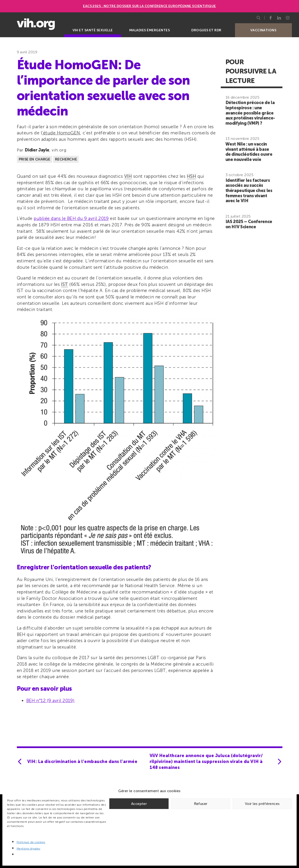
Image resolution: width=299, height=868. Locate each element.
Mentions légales (28, 849)
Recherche (66, 159)
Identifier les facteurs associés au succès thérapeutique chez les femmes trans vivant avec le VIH (249, 191)
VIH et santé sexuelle (93, 30)
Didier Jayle (37, 150)
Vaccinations (263, 30)
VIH (128, 176)
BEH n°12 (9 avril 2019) (51, 701)
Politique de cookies (31, 842)
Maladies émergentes (149, 30)
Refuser (201, 804)
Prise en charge (34, 159)
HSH (191, 176)
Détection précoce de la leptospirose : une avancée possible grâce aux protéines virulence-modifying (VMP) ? (250, 113)
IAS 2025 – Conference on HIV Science (249, 224)
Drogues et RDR (206, 30)
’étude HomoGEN (61, 133)
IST (64, 284)
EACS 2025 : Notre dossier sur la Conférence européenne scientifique (149, 6)
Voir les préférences (262, 804)
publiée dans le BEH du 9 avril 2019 (71, 218)
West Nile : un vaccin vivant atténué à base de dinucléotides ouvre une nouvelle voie (249, 152)
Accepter (139, 804)
